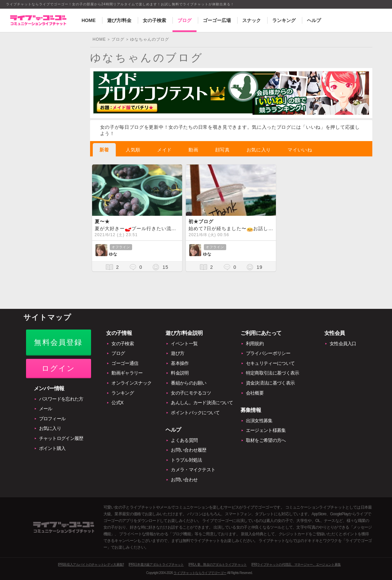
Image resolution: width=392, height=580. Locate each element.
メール (46, 409)
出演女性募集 (259, 421)
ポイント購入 (52, 448)
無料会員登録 (58, 342)
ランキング (284, 20)
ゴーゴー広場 (217, 20)
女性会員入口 (343, 344)
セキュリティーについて (270, 363)
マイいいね (300, 150)
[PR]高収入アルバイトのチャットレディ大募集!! (91, 564)
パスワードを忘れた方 (61, 399)
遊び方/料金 (119, 20)
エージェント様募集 (266, 430)
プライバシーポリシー (268, 353)
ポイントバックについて (195, 413)
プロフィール (52, 419)
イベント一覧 (184, 344)
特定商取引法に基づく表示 (273, 373)
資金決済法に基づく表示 (270, 383)
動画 (193, 150)
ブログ (184, 20)
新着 (104, 150)
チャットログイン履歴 (61, 438)
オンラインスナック (131, 383)
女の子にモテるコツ (191, 393)
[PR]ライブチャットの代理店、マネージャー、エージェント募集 (296, 564)
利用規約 (255, 344)
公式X (117, 403)
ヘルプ (314, 20)
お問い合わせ (184, 480)
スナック (252, 20)
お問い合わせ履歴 (188, 450)
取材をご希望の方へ (266, 440)
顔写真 (223, 150)
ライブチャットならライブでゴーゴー (200, 573)
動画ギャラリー (127, 373)
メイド (164, 150)
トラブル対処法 (186, 460)
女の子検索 (154, 20)
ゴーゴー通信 (125, 363)
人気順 (133, 150)
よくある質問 (184, 440)
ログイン (59, 368)
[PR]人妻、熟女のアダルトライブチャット (218, 564)
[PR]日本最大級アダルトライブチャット (156, 564)
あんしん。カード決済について (202, 403)
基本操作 (180, 363)
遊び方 (177, 353)
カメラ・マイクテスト (193, 470)
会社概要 (255, 393)
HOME (89, 20)
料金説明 (180, 373)
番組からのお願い (188, 383)
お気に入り (259, 150)
